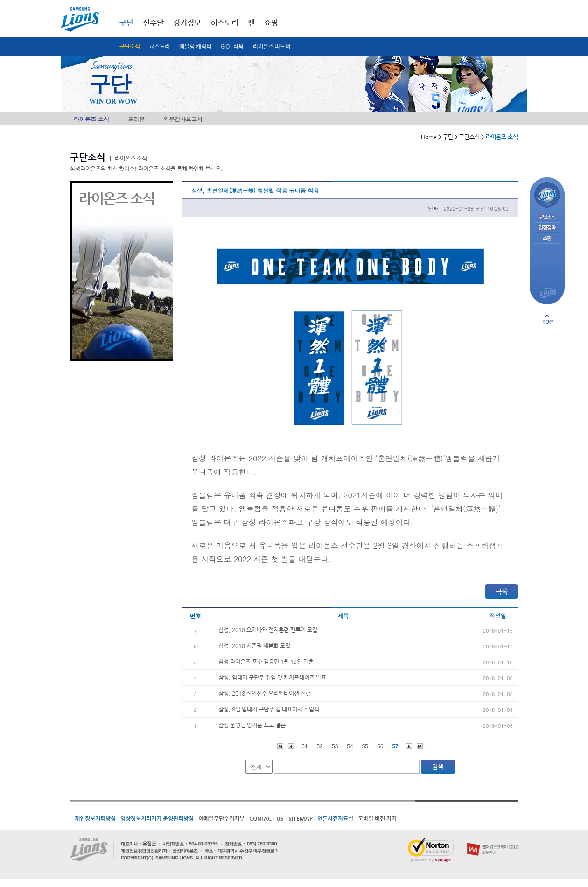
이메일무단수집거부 (221, 818)
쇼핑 (271, 23)
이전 (291, 746)
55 (365, 746)
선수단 (153, 23)
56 (380, 746)
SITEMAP (301, 818)
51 (304, 746)
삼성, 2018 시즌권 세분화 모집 (254, 646)
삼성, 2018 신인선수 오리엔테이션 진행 (265, 693)
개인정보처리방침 (95, 818)
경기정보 (187, 23)
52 (320, 746)
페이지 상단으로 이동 (547, 319)
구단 (126, 23)
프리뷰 (136, 119)
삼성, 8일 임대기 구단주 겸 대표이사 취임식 (269, 709)
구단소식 (130, 46)
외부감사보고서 (183, 119)
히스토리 (160, 46)
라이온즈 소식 (91, 119)
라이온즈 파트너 (272, 46)
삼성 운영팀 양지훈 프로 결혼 (252, 725)
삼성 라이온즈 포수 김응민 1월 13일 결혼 (266, 662)
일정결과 (547, 228)
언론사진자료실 (335, 818)
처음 (280, 746)
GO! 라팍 (232, 46)
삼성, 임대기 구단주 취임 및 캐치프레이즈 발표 (272, 677)
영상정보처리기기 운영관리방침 (157, 818)
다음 (409, 746)
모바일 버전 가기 (377, 818)
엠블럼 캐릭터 (195, 46)
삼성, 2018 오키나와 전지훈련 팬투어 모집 (268, 630)
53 (335, 746)
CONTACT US (266, 818)
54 (350, 746)
